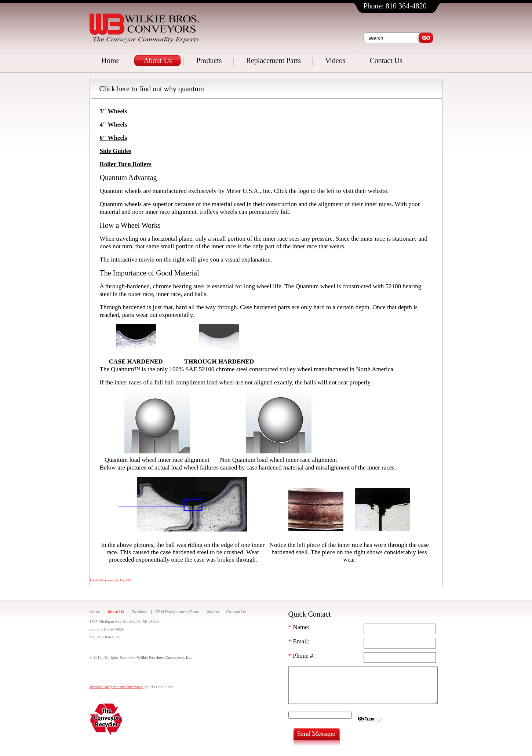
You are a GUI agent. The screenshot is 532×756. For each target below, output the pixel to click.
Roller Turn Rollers (126, 164)
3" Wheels (114, 111)
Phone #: (302, 656)
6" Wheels (114, 138)
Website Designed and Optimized (116, 687)
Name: (299, 627)
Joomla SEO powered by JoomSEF (111, 580)
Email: (299, 641)
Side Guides (116, 151)
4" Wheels (114, 125)
